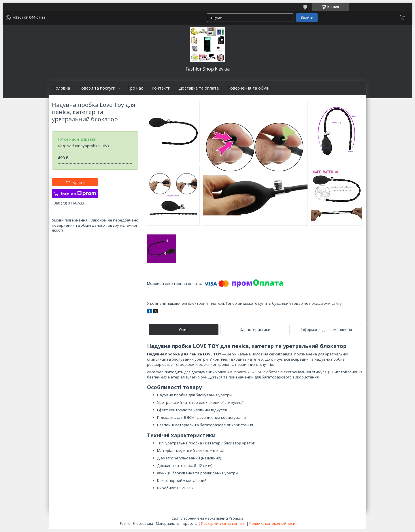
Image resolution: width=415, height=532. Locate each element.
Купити (79, 182)
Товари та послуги (97, 88)
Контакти (161, 88)
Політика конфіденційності (272, 524)
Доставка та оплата (199, 88)
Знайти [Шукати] (307, 17)
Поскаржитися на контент (223, 524)
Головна (62, 88)
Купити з (79, 194)
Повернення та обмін (248, 88)
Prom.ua (236, 518)
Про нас (135, 88)
